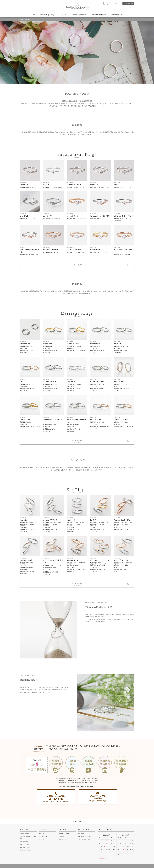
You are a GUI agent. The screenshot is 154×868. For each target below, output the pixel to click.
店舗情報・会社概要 (64, 834)
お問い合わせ (62, 840)
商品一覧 (41, 834)
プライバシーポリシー (84, 840)
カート (108, 3)
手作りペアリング (24, 844)
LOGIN (116, 3)
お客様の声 (62, 837)
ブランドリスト (43, 837)
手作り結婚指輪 (24, 841)
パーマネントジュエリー (26, 850)
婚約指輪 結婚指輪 (24, 834)
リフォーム (42, 840)
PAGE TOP (77, 822)
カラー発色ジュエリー (25, 847)
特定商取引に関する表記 (85, 837)
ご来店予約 (130, 3)
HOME (21, 19)
